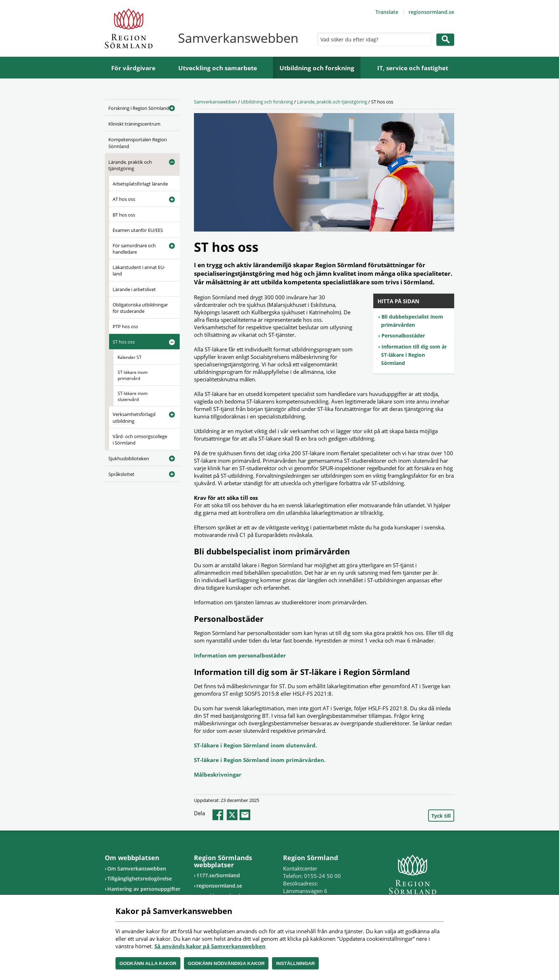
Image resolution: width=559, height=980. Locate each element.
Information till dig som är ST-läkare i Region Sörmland (414, 355)
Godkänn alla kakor (148, 963)
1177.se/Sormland (218, 875)
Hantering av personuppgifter (144, 889)
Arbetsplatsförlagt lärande (140, 184)
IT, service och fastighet (413, 68)
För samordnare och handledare (134, 249)
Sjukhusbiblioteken (129, 458)
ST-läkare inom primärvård (133, 375)
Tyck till (441, 816)
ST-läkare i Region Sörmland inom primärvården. (260, 760)
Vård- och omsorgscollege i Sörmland (140, 440)
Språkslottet (121, 474)
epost (245, 815)
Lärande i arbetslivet (134, 289)
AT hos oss (124, 199)
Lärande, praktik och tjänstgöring (130, 165)
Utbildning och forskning (317, 68)
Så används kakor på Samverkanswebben (210, 946)
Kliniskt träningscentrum (134, 124)
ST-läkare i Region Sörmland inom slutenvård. (255, 745)
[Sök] (373, 39)
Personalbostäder (403, 336)
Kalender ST (130, 357)
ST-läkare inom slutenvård (133, 396)
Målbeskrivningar (218, 775)
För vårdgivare (133, 68)
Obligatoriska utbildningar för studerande (140, 308)
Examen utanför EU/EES (138, 230)
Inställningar (295, 963)
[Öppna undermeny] (169, 107)
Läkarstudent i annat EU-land (139, 270)
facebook (218, 815)
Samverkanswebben (216, 102)
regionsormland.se (431, 12)
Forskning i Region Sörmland (139, 108)
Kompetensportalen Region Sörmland (138, 143)
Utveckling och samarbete (218, 68)
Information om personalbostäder (240, 655)
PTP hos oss (125, 326)
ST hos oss (124, 342)
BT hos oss (124, 215)
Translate (387, 12)
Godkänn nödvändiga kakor (226, 963)
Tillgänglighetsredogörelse (140, 879)
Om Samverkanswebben (137, 869)
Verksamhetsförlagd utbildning (134, 417)
